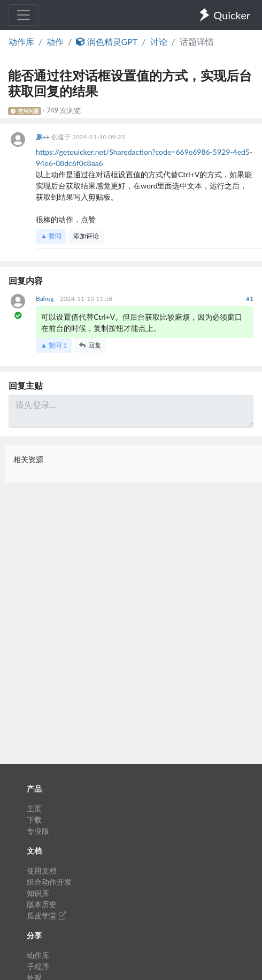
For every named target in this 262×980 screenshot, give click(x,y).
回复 (90, 345)
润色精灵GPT (107, 42)
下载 (34, 820)
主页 (34, 808)
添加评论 (86, 236)
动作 (55, 42)
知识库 (38, 893)
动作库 (21, 42)
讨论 (159, 42)
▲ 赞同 (51, 236)
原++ (44, 137)
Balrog (46, 299)
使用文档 (42, 870)
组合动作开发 (49, 882)
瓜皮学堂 (47, 915)
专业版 (38, 831)
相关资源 (28, 459)
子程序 (38, 966)
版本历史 (42, 904)
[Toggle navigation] (24, 15)
